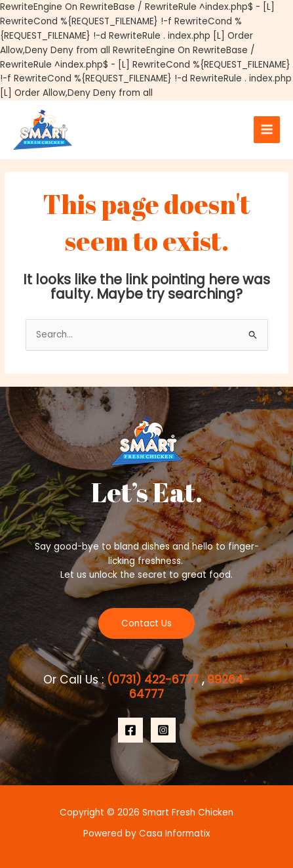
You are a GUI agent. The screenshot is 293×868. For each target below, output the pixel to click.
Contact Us (146, 623)
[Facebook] (130, 730)
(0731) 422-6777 (154, 680)
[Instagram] (163, 730)
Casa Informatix (175, 834)
